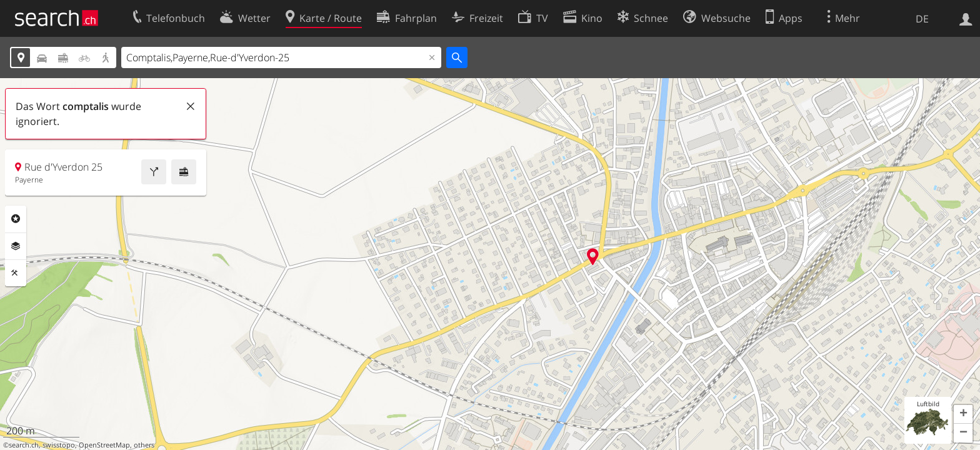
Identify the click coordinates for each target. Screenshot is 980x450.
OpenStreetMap (104, 445)
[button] (963, 414)
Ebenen (16, 246)
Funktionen (16, 273)
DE (922, 19)
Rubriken (16, 219)
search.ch (24, 445)
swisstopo (59, 445)
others (144, 445)
